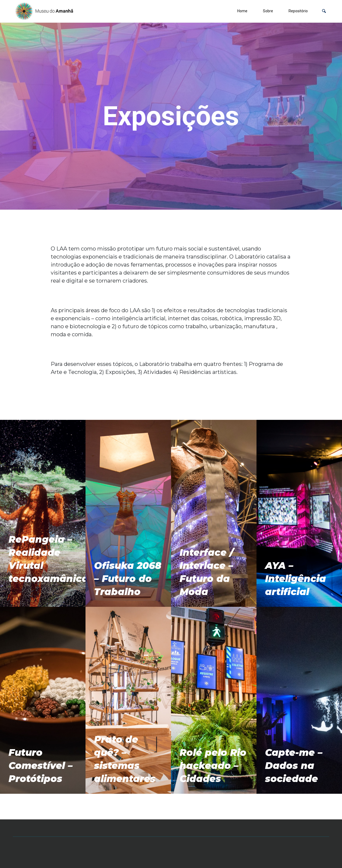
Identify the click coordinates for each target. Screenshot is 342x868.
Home (242, 11)
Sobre (268, 11)
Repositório (298, 11)
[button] (324, 11)
